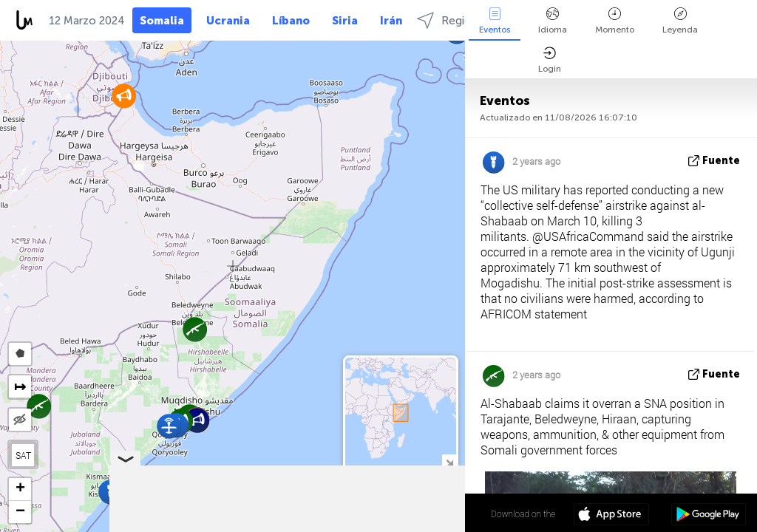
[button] (124, 96)
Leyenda (680, 21)
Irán (391, 21)
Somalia (162, 21)
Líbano (291, 21)
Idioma (553, 21)
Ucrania (228, 21)
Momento (615, 21)
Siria (345, 21)
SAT (23, 455)
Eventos (495, 21)
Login (550, 60)
